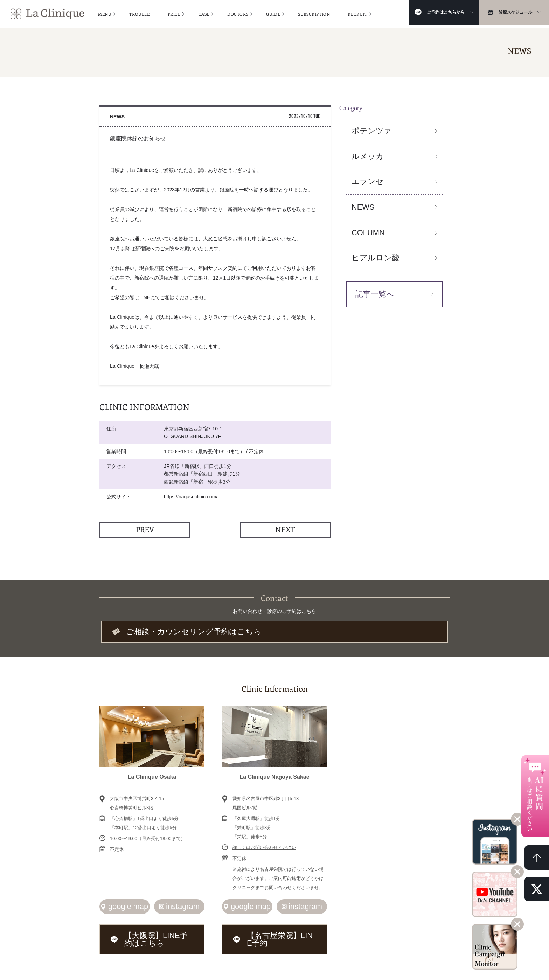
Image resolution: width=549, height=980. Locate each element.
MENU (105, 12)
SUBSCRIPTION (314, 12)
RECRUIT (357, 12)
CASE (204, 12)
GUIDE (273, 12)
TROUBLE (139, 12)
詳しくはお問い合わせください (264, 845)
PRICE (174, 12)
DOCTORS (238, 12)
